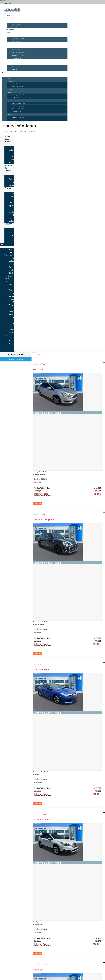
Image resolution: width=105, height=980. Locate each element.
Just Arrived (16, 41)
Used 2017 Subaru (41, 462)
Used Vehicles (10, 18)
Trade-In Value (17, 58)
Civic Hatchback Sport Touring (43, 563)
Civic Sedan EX (90, 370)
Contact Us (16, 70)
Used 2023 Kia (88, 462)
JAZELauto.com (80, 928)
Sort (40, 355)
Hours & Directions (18, 67)
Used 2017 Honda (41, 556)
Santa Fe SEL (41, 668)
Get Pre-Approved (18, 53)
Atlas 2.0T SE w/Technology (66, 670)
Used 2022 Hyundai (41, 663)
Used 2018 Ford (40, 364)
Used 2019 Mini (64, 364)
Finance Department (19, 50)
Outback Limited (43, 467)
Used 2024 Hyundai (89, 663)
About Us (9, 61)
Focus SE (39, 370)
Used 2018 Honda (89, 364)
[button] (35, 72)
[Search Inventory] (30, 945)
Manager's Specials (18, 38)
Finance (9, 44)
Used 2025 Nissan (65, 462)
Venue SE (87, 668)
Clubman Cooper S (67, 371)
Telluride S (64, 561)
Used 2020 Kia (64, 556)
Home (8, 16)
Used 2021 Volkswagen (67, 663)
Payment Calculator (19, 55)
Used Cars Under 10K (19, 27)
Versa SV (63, 467)
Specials (9, 32)
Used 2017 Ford (88, 556)
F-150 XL (87, 561)
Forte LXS (87, 467)
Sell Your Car (10, 30)
